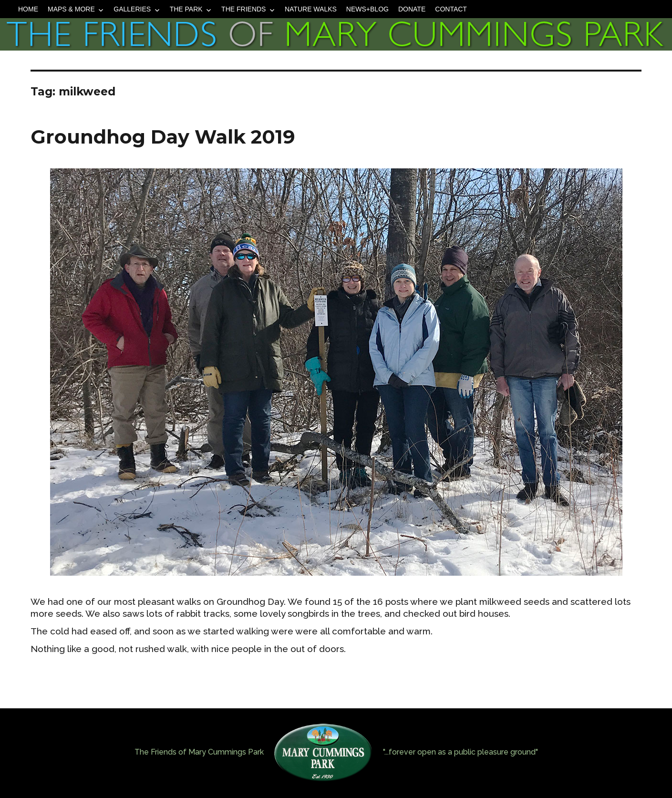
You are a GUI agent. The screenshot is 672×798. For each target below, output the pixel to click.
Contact (451, 9)
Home (28, 9)
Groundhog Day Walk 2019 (163, 137)
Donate (412, 9)
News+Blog (367, 9)
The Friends (243, 9)
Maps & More (71, 9)
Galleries (132, 9)
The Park (186, 9)
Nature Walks (311, 9)
